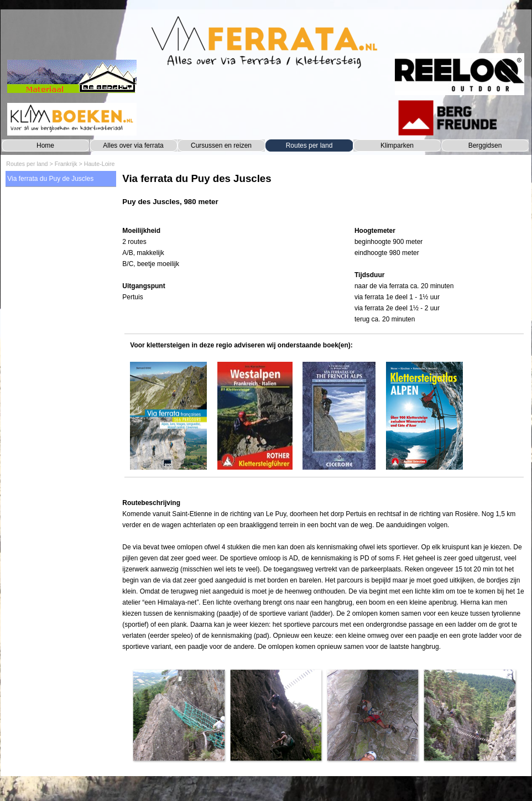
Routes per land (309, 145)
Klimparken (397, 145)
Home (45, 145)
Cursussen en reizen (221, 145)
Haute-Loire (100, 164)
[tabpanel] (324, 195)
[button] (178, 715)
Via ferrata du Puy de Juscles (50, 179)
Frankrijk (66, 164)
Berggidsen (485, 145)
